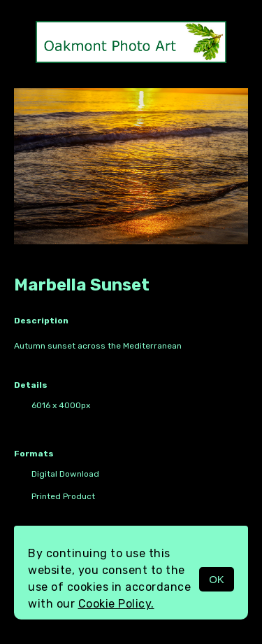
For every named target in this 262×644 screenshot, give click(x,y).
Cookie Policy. (116, 604)
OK (217, 579)
